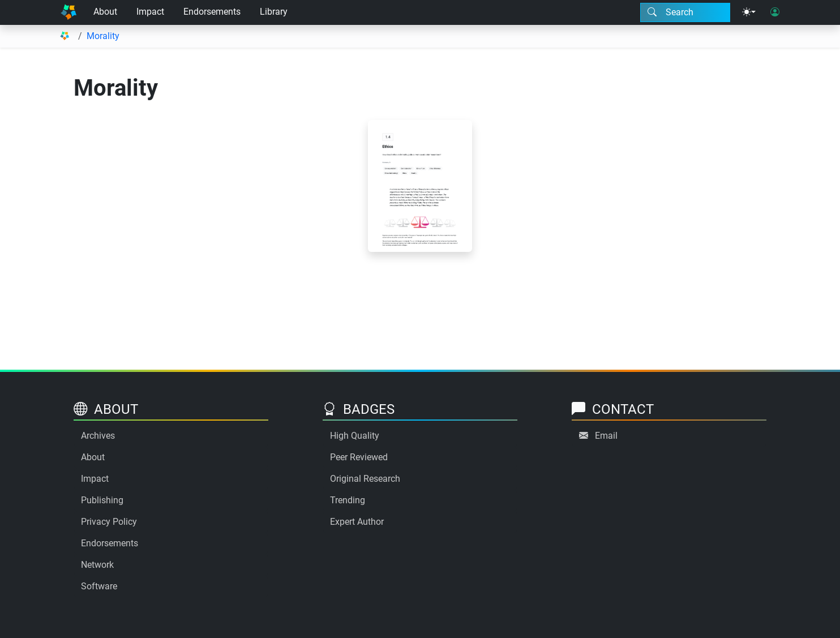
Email (606, 436)
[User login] (775, 12)
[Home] (68, 12)
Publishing (102, 500)
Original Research (365, 479)
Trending (348, 500)
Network (97, 565)
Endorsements (212, 12)
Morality (103, 36)
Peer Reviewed (359, 457)
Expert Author (357, 522)
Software (99, 586)
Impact (150, 12)
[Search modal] (685, 12)
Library (274, 12)
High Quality (355, 436)
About (105, 12)
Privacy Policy (109, 522)
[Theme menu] (749, 12)
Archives (98, 436)
